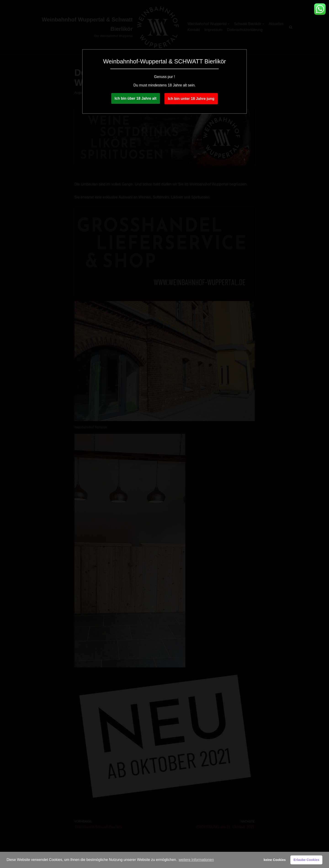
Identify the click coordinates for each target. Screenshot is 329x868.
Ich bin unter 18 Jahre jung (191, 99)
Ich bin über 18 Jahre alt (136, 98)
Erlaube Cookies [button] (306, 860)
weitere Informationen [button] (196, 860)
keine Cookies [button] (275, 860)
